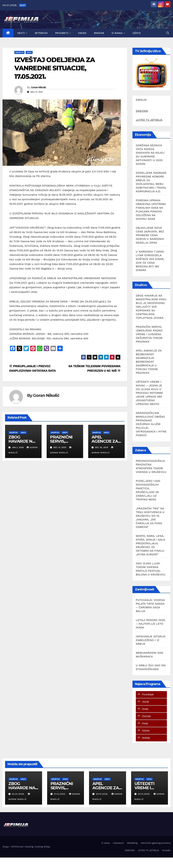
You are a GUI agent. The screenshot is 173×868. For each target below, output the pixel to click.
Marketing (132, 843)
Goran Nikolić (39, 87)
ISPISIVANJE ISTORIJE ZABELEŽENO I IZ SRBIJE (151, 640)
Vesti (22, 33)
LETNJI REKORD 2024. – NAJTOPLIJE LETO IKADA (151, 624)
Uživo (137, 33)
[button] (168, 33)
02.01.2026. (19, 794)
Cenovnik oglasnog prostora (156, 843)
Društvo (19, 52)
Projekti (62, 33)
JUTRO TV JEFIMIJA (149, 120)
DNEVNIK (142, 111)
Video (82, 33)
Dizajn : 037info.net (13, 847)
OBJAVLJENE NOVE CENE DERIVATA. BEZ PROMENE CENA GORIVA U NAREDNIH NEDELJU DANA (150, 235)
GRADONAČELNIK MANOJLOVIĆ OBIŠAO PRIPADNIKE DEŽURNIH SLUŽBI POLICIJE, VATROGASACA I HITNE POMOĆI (151, 424)
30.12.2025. (102, 794)
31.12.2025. (60, 794)
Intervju (41, 33)
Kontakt (166, 850)
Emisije (99, 33)
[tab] (151, 695)
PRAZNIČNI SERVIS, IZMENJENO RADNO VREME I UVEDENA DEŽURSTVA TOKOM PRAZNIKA (149, 334)
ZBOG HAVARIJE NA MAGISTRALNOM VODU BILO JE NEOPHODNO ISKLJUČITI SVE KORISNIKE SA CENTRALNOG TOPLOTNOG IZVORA (151, 307)
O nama (118, 33)
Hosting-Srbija (42, 847)
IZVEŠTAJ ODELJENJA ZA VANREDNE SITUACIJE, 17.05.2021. (55, 68)
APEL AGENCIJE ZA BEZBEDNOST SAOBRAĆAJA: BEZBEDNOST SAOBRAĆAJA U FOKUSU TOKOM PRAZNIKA (149, 362)
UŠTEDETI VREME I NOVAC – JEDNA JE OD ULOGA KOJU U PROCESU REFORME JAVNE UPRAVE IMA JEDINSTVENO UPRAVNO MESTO (149, 393)
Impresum (118, 843)
